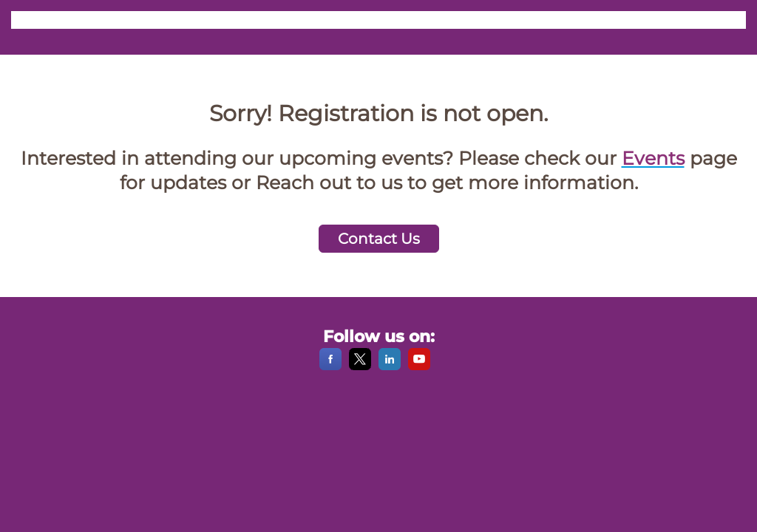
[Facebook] (330, 366)
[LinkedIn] (390, 366)
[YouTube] (419, 366)
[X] (360, 366)
